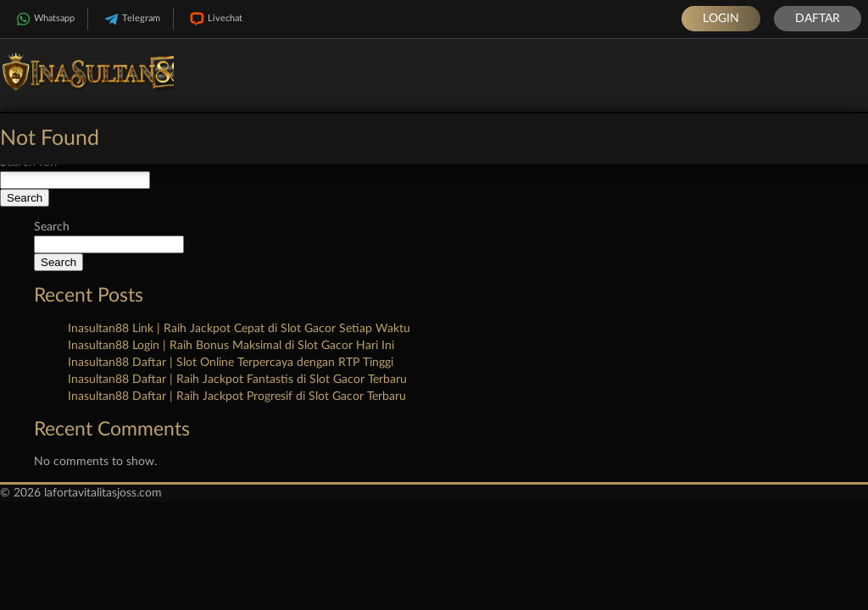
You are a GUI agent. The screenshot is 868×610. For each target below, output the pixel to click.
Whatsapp (44, 19)
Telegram (131, 19)
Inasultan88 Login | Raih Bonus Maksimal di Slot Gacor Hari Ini (231, 346)
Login (721, 19)
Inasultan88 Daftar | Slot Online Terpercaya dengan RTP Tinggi (231, 363)
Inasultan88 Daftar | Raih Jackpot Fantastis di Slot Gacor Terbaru (237, 380)
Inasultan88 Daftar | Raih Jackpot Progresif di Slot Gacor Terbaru (237, 396)
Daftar (818, 19)
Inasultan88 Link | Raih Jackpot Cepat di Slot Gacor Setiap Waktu (239, 329)
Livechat (214, 19)
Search (52, 227)
